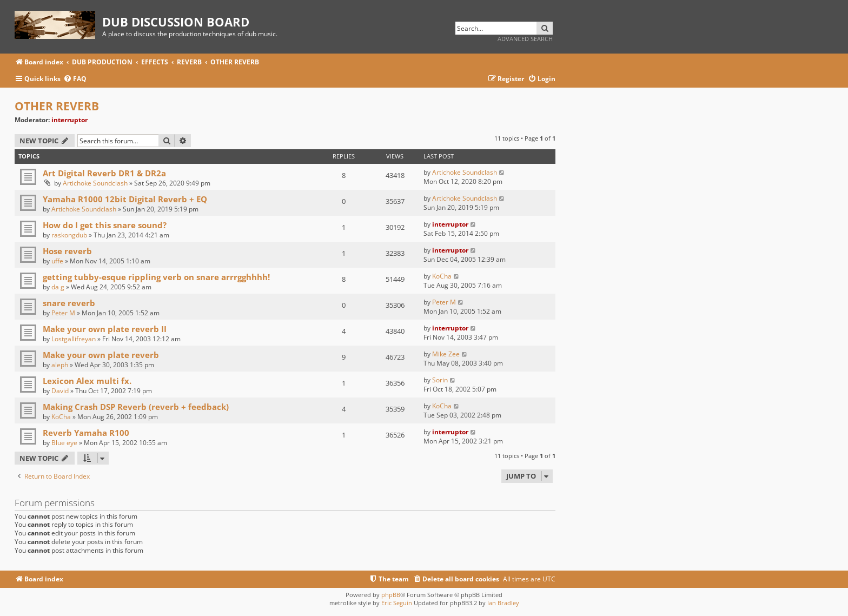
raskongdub (69, 235)
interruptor (69, 120)
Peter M (63, 313)
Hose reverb (67, 251)
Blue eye (64, 443)
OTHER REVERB (57, 106)
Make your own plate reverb (101, 355)
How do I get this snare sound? (105, 225)
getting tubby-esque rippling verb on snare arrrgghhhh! (156, 277)
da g (58, 287)
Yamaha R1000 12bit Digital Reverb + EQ (125, 199)
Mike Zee (446, 354)
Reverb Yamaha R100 (86, 433)
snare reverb (69, 303)
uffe (57, 261)
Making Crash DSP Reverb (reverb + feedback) (136, 407)
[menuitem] (75, 79)
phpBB (391, 595)
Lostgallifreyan (74, 339)
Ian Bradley (503, 603)
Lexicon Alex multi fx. (87, 381)
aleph (60, 365)
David (60, 391)
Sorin (440, 380)
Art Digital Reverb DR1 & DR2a (104, 173)
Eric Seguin (397, 603)
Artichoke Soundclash (95, 183)
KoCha (442, 276)
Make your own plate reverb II (105, 329)
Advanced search (525, 39)
